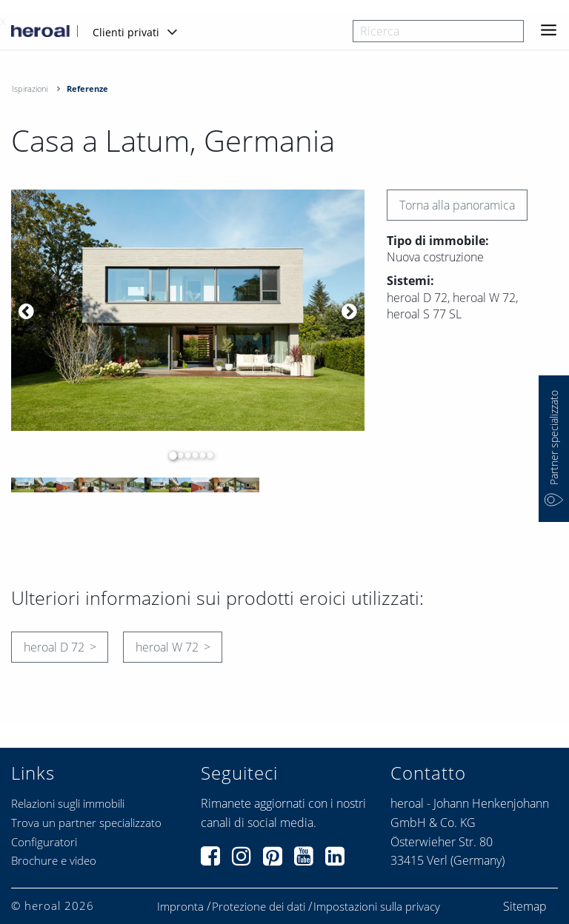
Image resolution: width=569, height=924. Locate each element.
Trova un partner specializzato (86, 823)
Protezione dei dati (259, 907)
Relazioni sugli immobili (68, 803)
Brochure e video (54, 860)
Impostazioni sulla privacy (377, 907)
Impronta (180, 907)
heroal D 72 (54, 647)
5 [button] (199, 455)
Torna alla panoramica (457, 205)
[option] (188, 310)
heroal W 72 (167, 647)
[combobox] (438, 31)
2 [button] (176, 455)
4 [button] (191, 455)
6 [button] (206, 455)
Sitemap (525, 906)
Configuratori (44, 842)
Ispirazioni (30, 88)
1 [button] (169, 455)
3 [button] (184, 455)
